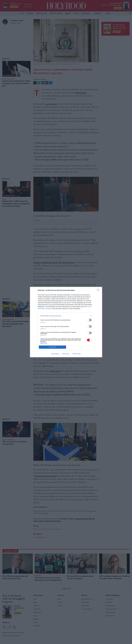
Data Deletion (55, 354)
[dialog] (66, 322)
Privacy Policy (77, 354)
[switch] (89, 320)
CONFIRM (52, 347)
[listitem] (66, 316)
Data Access (66, 354)
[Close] (99, 290)
